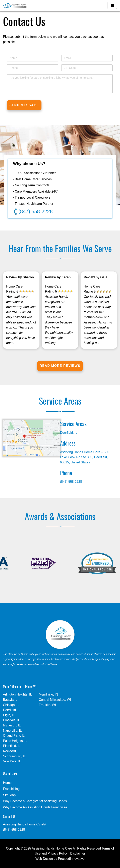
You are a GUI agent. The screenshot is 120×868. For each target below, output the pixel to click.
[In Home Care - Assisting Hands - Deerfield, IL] (15, 5)
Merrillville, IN (48, 694)
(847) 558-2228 (33, 212)
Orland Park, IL (14, 736)
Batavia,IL (10, 700)
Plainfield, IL (12, 746)
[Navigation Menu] (112, 5)
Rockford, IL (12, 751)
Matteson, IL (12, 725)
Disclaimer (78, 853)
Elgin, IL (9, 715)
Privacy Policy (58, 853)
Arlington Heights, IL (17, 694)
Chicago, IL (11, 705)
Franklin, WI (47, 705)
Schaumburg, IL (14, 756)
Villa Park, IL (12, 761)
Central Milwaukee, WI (55, 700)
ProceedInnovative (71, 859)
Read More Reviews (60, 366)
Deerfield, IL (69, 433)
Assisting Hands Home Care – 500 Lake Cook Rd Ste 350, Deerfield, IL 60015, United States (86, 457)
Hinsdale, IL (12, 720)
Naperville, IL (12, 731)
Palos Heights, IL (15, 741)
